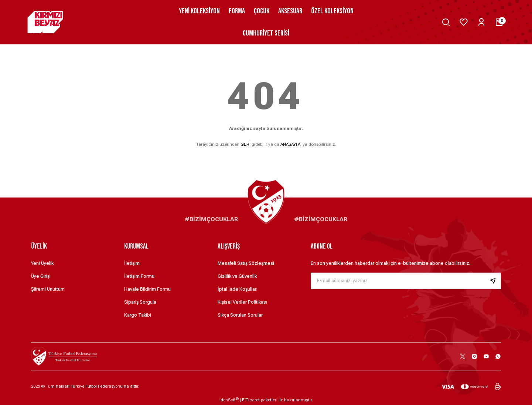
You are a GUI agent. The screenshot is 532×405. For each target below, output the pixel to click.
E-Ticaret (251, 400)
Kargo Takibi (138, 315)
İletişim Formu (139, 276)
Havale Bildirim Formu (147, 289)
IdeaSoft (229, 400)
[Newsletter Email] (406, 281)
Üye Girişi (41, 276)
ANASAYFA (290, 144)
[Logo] (47, 22)
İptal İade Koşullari (238, 289)
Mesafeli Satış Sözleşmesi (246, 263)
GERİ (245, 144)
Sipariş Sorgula (140, 302)
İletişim (132, 263)
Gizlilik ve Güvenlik (237, 276)
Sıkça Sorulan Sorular (240, 315)
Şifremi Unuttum (48, 289)
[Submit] (495, 281)
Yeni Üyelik (42, 263)
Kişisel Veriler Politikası (242, 302)
